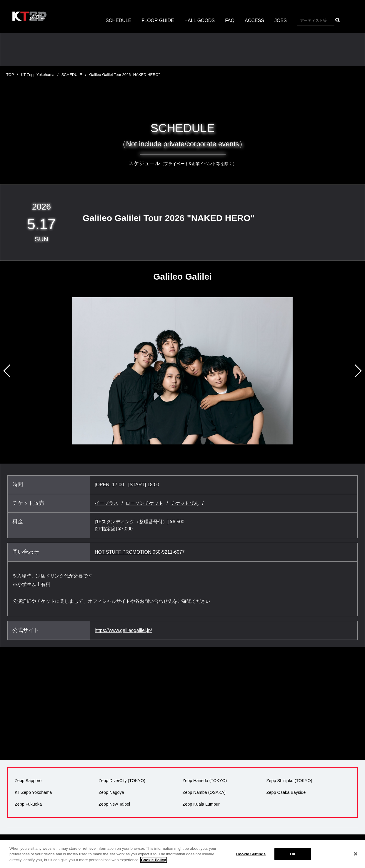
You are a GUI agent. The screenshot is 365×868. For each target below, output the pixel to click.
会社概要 (110, 845)
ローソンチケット (144, 503)
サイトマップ (304, 845)
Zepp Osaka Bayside (286, 792)
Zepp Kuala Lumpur (201, 804)
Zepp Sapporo (28, 781)
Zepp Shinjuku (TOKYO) (289, 781)
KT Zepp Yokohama (38, 75)
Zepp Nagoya (111, 792)
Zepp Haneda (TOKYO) (205, 781)
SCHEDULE (118, 20)
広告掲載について (187, 845)
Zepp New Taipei (114, 804)
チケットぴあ (185, 503)
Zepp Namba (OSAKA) (204, 792)
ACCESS (254, 20)
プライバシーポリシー (144, 845)
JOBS (281, 20)
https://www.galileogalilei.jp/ (123, 630)
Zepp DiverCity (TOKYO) (122, 781)
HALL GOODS (200, 20)
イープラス (106, 503)
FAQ (230, 20)
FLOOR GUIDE (158, 20)
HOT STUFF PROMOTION (124, 552)
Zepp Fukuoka (28, 804)
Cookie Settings (251, 861)
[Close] (356, 861)
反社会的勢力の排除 (267, 845)
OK (293, 861)
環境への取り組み (226, 845)
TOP (10, 75)
